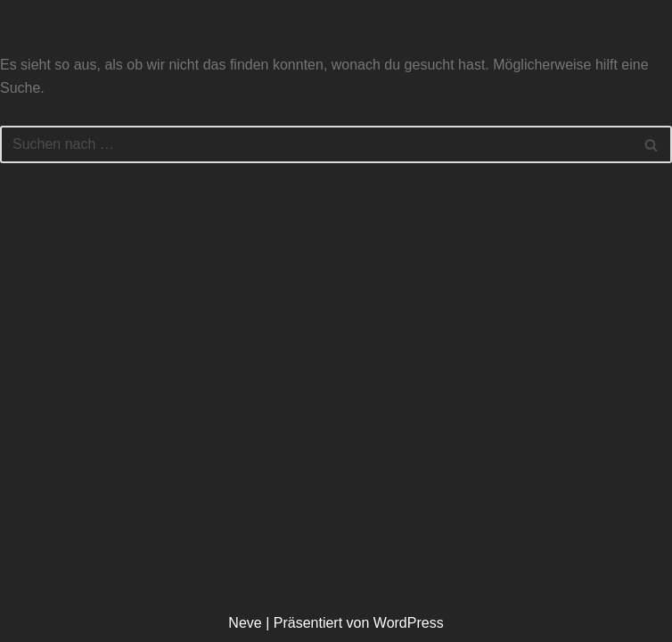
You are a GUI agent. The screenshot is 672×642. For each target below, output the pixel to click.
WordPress (409, 623)
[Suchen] (316, 144)
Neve (245, 623)
